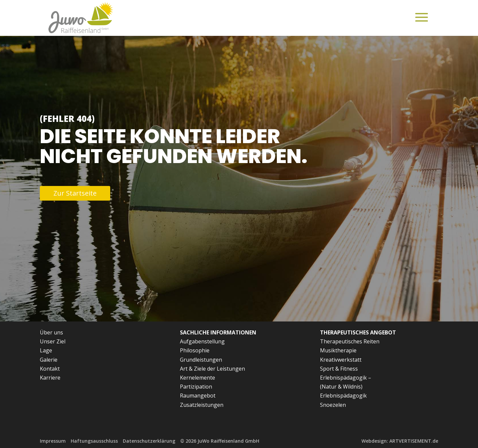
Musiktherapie (338, 350)
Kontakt (50, 369)
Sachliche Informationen (218, 332)
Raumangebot (198, 396)
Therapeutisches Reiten (350, 341)
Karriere (50, 378)
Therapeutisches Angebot (358, 332)
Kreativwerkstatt (341, 360)
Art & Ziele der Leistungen (212, 369)
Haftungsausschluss (94, 441)
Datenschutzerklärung (149, 441)
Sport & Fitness (339, 369)
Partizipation (196, 387)
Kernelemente (198, 378)
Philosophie (195, 350)
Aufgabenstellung (202, 341)
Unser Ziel (53, 341)
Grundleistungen (201, 360)
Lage (46, 350)
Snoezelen (333, 405)
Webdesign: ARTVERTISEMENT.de (400, 441)
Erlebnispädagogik (343, 396)
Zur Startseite (75, 193)
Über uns (51, 332)
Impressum (53, 441)
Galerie (49, 360)
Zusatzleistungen (202, 405)
